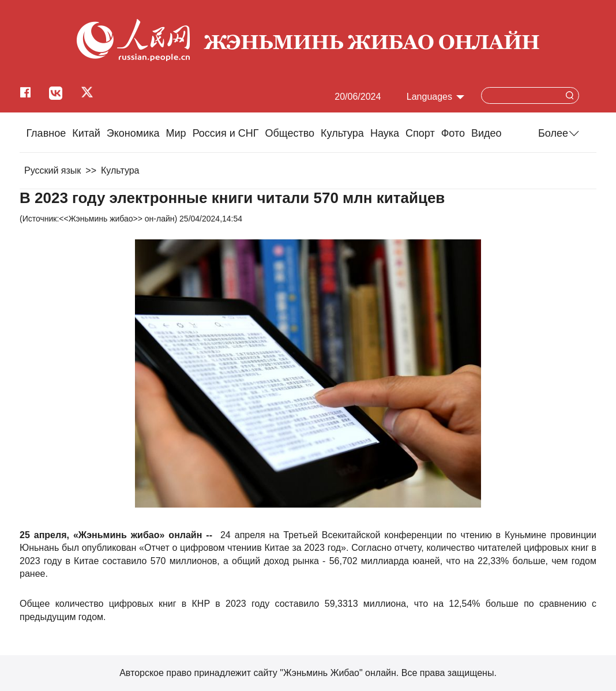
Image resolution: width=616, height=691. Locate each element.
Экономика (133, 133)
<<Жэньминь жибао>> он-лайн (117, 219)
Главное (46, 133)
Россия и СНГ (226, 133)
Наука (385, 133)
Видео (487, 133)
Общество (290, 133)
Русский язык (52, 170)
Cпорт (420, 133)
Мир (176, 133)
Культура (342, 133)
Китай (86, 133)
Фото (453, 133)
